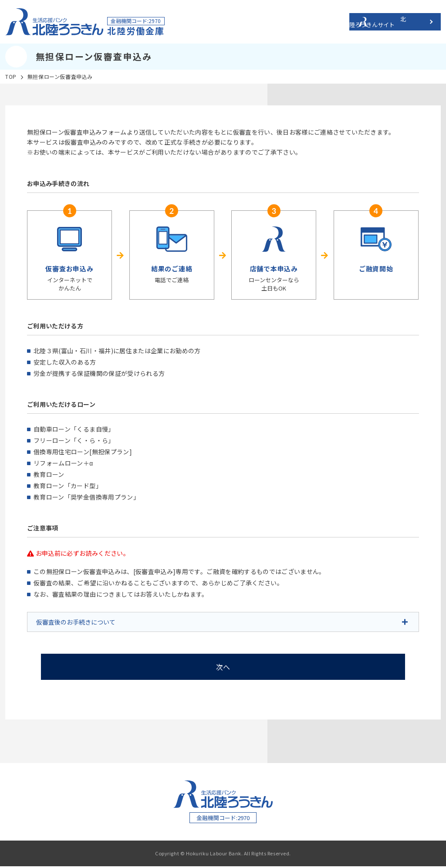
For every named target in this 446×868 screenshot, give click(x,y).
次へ (223, 667)
